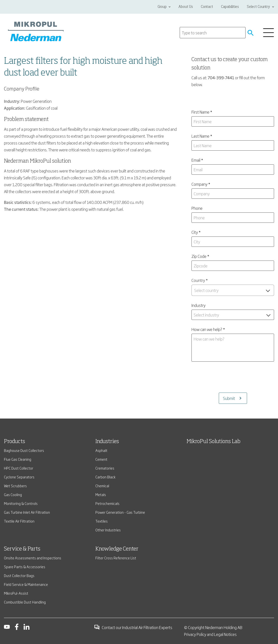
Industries (107, 442)
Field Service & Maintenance (26, 584)
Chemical (102, 486)
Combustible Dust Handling (25, 602)
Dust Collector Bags (19, 575)
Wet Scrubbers (15, 486)
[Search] (213, 33)
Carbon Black (105, 477)
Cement (101, 459)
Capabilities (230, 7)
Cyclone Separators (19, 477)
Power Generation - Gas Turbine (120, 512)
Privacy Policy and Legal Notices (210, 634)
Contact (207, 7)
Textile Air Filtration (19, 521)
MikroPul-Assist (16, 593)
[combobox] (233, 290)
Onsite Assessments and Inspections (33, 558)
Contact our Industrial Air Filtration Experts (133, 627)
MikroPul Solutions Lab (213, 442)
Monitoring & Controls (21, 503)
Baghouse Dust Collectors (24, 450)
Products (15, 442)
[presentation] (233, 377)
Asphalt (101, 450)
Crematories (105, 468)
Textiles (102, 521)
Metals (101, 494)
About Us (186, 7)
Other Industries (108, 530)
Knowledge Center (117, 549)
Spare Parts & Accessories (25, 567)
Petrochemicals (107, 503)
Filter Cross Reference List (116, 558)
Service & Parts (22, 549)
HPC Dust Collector (19, 468)
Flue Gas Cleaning (18, 459)
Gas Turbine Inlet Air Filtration (27, 512)
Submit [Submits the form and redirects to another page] (229, 398)
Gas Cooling (13, 494)
